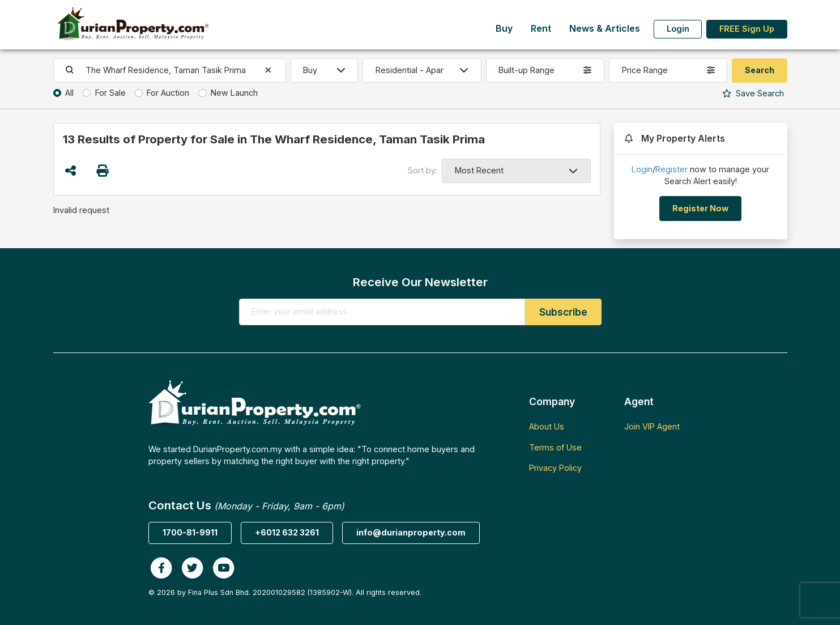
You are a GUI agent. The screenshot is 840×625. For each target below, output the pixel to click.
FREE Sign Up (747, 29)
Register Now (700, 208)
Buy (504, 29)
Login (678, 29)
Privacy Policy (555, 468)
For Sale (110, 93)
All (69, 93)
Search (753, 93)
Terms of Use (555, 447)
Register (671, 169)
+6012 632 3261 (287, 532)
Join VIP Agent (652, 426)
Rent (541, 29)
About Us (547, 426)
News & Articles (605, 29)
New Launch (234, 93)
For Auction (168, 93)
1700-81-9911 (190, 532)
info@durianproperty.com (411, 532)
